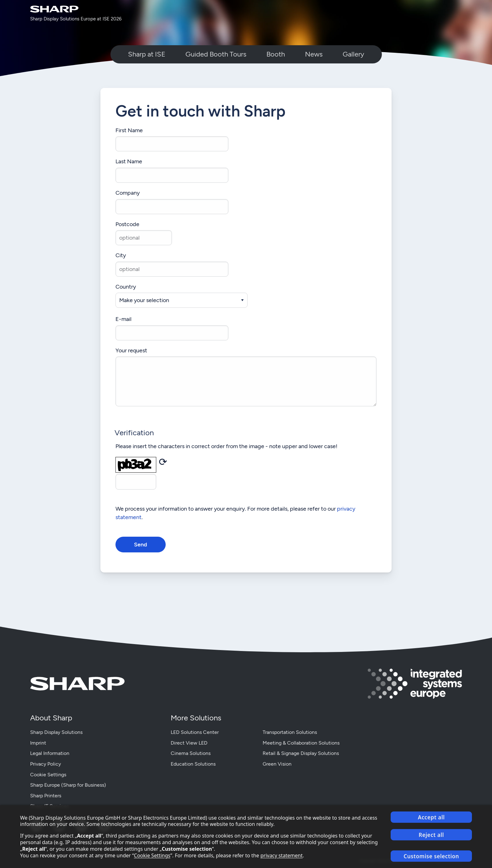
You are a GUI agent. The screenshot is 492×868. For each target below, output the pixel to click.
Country (126, 287)
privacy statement (282, 855)
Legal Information (50, 753)
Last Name (129, 162)
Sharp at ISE (147, 54)
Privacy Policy (45, 764)
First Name (129, 130)
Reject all (431, 835)
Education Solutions (193, 764)
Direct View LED (189, 743)
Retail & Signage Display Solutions (301, 753)
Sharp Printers (46, 796)
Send (141, 545)
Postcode (127, 224)
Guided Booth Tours (216, 54)
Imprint (38, 743)
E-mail (123, 319)
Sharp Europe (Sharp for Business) (68, 785)
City (121, 255)
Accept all (431, 817)
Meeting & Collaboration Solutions (301, 743)
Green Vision (277, 764)
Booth (276, 54)
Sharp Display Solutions (56, 732)
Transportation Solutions (290, 732)
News (314, 54)
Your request (131, 351)
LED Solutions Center (195, 732)
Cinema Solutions (191, 753)
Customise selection (431, 856)
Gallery (353, 54)
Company (128, 193)
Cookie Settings (48, 775)
